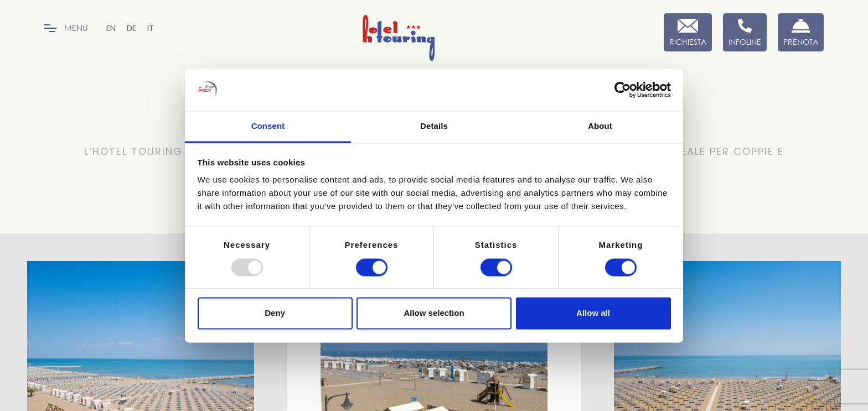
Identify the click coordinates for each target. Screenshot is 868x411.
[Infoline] (745, 32)
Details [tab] (434, 126)
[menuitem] (111, 28)
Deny (275, 313)
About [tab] (600, 126)
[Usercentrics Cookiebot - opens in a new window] (622, 90)
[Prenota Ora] (801, 32)
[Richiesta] (688, 32)
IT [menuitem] (151, 28)
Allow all (593, 313)
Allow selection (434, 313)
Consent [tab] (268, 126)
